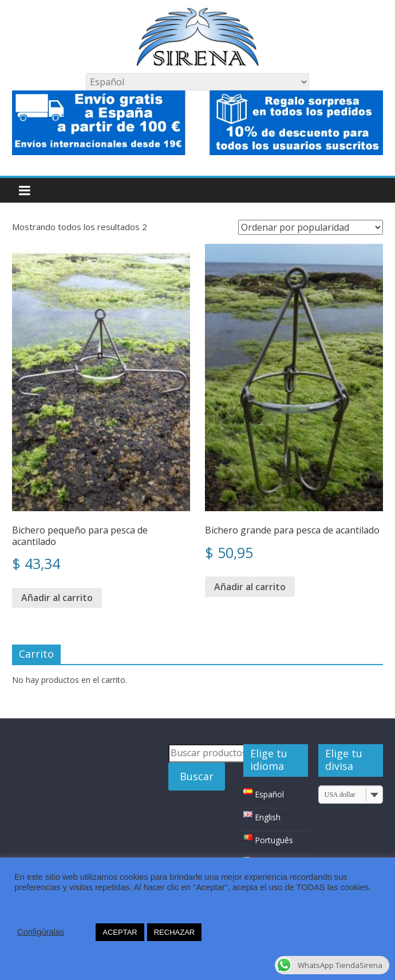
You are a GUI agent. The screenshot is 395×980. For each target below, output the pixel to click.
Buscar (197, 776)
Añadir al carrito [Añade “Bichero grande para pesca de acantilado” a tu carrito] (250, 587)
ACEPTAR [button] (120, 932)
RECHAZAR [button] (175, 932)
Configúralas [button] (41, 932)
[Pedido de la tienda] (311, 227)
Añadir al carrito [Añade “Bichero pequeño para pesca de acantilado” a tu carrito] (57, 598)
